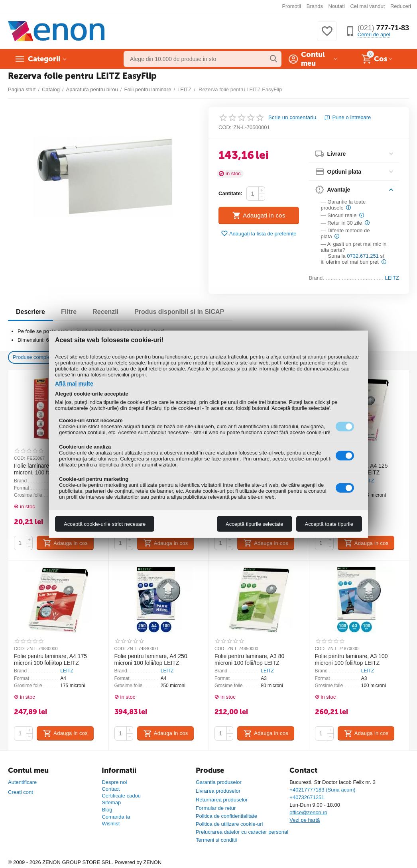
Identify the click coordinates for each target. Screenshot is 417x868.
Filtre (69, 312)
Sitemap (111, 802)
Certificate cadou (121, 796)
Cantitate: (230, 193)
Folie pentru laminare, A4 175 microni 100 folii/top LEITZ (50, 659)
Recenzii (105, 312)
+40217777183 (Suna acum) (322, 790)
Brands (315, 6)
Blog (107, 810)
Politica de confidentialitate (226, 816)
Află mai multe (74, 383)
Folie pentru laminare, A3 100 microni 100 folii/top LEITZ (351, 659)
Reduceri (401, 6)
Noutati (337, 6)
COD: (225, 127)
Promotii (291, 6)
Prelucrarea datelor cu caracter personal (242, 832)
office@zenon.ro (308, 812)
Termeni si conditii (216, 840)
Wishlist (111, 824)
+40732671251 (307, 797)
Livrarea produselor (218, 791)
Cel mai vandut (367, 6)
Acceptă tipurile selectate (255, 524)
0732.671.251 (363, 256)
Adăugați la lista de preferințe (259, 234)
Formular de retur (216, 808)
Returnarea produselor (222, 800)
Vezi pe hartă (305, 820)
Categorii (44, 59)
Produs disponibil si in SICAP (179, 312)
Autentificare (22, 782)
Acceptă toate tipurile (329, 524)
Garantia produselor (219, 782)
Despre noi (114, 782)
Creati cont (21, 792)
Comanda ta (116, 817)
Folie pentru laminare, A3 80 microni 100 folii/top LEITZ (249, 659)
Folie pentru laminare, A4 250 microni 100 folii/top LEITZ (151, 659)
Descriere (30, 312)
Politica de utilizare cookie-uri (229, 824)
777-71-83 (383, 28)
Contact (111, 789)
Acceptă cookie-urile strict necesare (105, 524)
